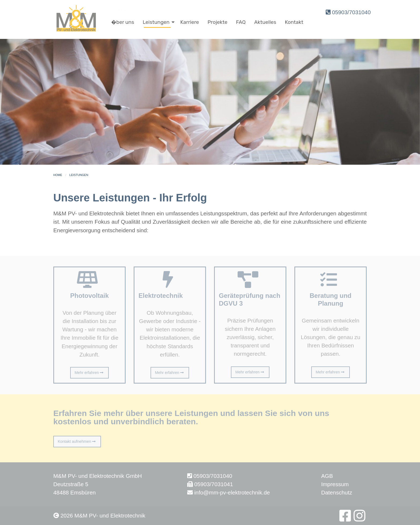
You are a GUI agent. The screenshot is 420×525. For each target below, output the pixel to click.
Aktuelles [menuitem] (265, 22)
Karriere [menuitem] (190, 22)
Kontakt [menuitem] (294, 22)
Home (58, 175)
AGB (327, 476)
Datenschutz (337, 492)
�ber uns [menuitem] (123, 22)
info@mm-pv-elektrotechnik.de (232, 492)
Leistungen (79, 175)
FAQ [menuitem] (241, 22)
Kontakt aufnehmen (77, 441)
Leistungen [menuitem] (156, 22)
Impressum (335, 484)
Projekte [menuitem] (217, 22)
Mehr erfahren (90, 373)
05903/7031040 (348, 12)
